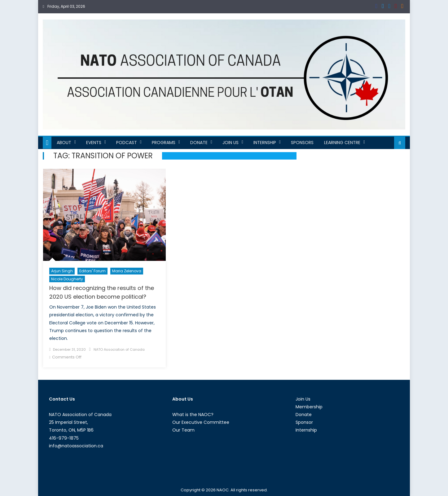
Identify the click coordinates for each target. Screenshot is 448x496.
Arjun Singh (62, 271)
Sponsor (304, 422)
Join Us (231, 143)
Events (94, 143)
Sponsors (302, 143)
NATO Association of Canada (119, 349)
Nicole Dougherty (67, 279)
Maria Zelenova (127, 271)
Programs (164, 143)
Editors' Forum (92, 271)
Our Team (183, 430)
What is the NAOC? (193, 415)
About (64, 143)
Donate (199, 143)
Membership (309, 407)
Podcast (127, 143)
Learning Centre (342, 143)
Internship (265, 143)
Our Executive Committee (201, 422)
